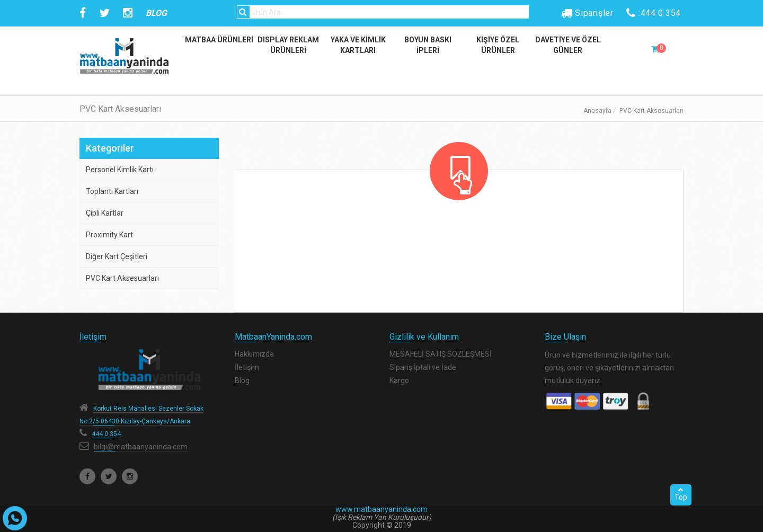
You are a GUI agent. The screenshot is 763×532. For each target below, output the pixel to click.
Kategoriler (110, 148)
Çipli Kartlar (105, 213)
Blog (242, 380)
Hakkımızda (254, 354)
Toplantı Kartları (112, 191)
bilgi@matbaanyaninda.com (141, 447)
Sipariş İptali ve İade (423, 367)
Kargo (399, 380)
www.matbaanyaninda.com (381, 509)
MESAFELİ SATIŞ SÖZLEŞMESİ (441, 354)
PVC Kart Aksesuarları (122, 278)
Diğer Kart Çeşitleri (117, 256)
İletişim (247, 367)
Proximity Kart (109, 235)
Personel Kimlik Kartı (120, 170)
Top (681, 494)
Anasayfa (597, 111)
